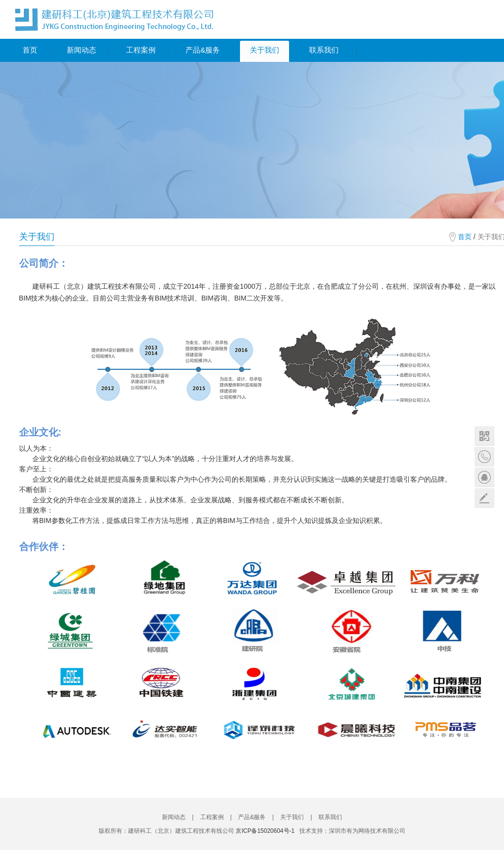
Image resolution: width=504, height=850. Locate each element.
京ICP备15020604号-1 (265, 831)
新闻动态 (81, 50)
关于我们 (265, 50)
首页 (30, 50)
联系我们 (324, 50)
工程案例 (141, 50)
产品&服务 (203, 50)
